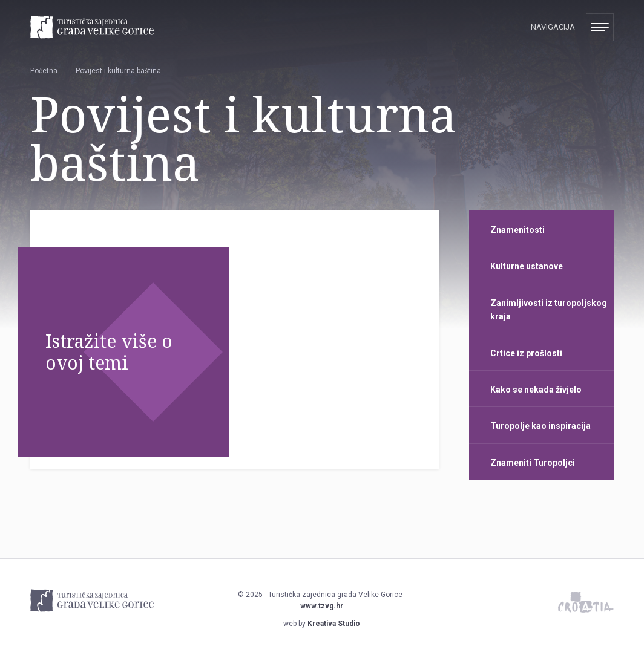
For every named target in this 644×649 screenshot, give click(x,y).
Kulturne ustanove (527, 266)
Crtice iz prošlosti (526, 353)
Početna (44, 71)
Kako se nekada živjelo (536, 390)
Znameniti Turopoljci (533, 463)
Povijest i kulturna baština (118, 71)
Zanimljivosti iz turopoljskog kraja (549, 310)
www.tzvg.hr (322, 606)
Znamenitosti (517, 230)
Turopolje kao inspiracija (540, 426)
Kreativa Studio (334, 624)
